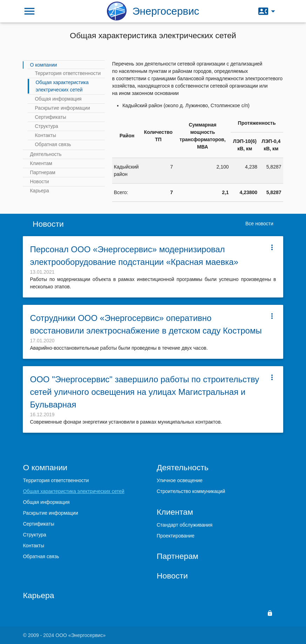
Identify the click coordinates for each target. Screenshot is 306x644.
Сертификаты (50, 117)
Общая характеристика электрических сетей (62, 86)
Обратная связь (53, 144)
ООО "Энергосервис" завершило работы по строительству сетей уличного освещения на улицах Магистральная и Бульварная (144, 392)
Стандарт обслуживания (185, 525)
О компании (43, 65)
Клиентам (41, 163)
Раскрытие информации (62, 108)
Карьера (39, 191)
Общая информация (58, 99)
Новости (39, 181)
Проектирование (176, 536)
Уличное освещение (180, 480)
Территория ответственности (68, 73)
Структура (46, 126)
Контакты (45, 135)
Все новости (259, 224)
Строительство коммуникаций (191, 491)
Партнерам (42, 172)
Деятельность (46, 154)
